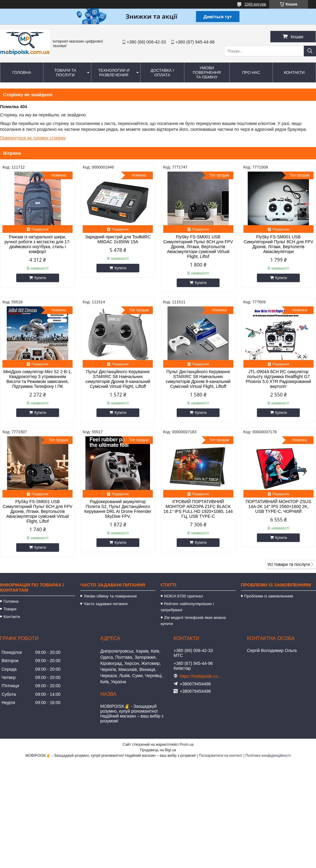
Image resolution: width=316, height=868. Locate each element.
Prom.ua (187, 745)
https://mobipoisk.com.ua (201, 676)
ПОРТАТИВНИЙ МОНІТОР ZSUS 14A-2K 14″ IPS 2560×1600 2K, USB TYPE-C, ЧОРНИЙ (278, 506)
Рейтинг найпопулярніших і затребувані (187, 607)
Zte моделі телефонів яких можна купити (193, 621)
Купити (40, 278)
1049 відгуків (255, 4)
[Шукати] (310, 51)
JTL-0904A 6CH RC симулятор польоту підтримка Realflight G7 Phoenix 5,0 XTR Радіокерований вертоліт (278, 379)
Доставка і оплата (162, 73)
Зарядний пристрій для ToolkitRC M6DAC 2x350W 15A (118, 239)
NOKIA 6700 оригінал (184, 596)
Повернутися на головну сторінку (33, 138)
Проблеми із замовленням (269, 596)
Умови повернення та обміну (207, 72)
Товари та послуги (65, 73)
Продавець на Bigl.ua (158, 750)
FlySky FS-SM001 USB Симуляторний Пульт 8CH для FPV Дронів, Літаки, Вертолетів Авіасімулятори (278, 244)
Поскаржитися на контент (220, 756)
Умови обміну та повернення (110, 596)
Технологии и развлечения (114, 73)
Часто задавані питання (105, 604)
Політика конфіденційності (268, 756)
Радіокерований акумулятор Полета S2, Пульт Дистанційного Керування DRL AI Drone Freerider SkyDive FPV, (118, 509)
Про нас (251, 72)
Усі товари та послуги (289, 564)
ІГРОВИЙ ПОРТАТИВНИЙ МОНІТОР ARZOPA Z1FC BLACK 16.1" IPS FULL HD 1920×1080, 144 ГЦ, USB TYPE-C (198, 509)
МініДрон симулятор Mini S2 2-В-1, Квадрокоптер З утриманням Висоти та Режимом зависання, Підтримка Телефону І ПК (38, 379)
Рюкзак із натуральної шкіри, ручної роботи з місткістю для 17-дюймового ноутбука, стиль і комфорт (38, 244)
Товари (10, 609)
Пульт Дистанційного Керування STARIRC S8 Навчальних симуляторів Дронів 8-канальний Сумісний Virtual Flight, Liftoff (118, 379)
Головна (22, 72)
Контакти (294, 72)
